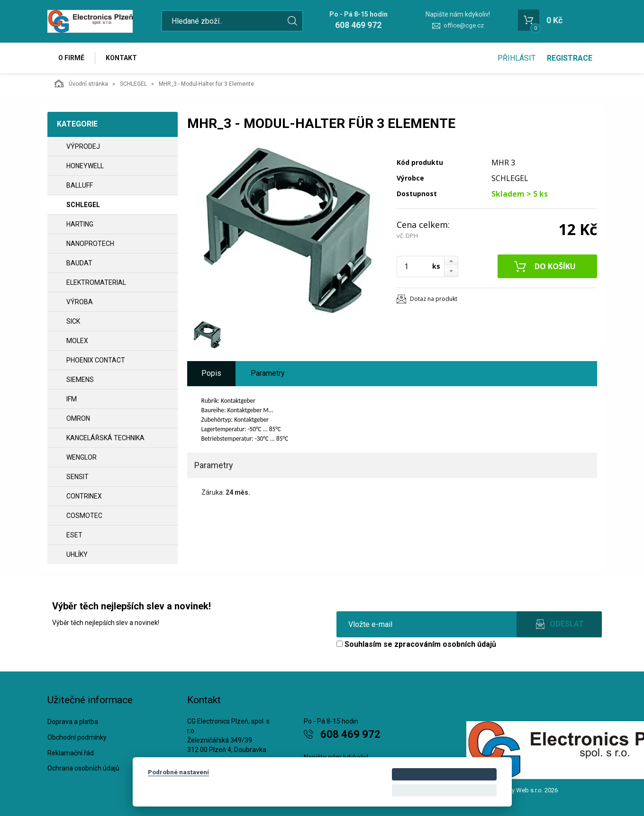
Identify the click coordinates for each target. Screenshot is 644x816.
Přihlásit (517, 58)
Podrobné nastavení (178, 772)
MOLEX (77, 341)
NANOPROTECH (90, 244)
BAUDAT (79, 263)
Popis (211, 373)
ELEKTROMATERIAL (96, 282)
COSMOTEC (84, 516)
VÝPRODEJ (83, 146)
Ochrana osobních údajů (83, 768)
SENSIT (77, 477)
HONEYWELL (85, 166)
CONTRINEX (84, 496)
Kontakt (121, 58)
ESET (74, 535)
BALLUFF (80, 185)
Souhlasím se (416, 644)
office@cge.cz (464, 25)
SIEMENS (80, 380)
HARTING (80, 224)
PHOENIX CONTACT (96, 360)
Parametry (268, 373)
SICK (73, 321)
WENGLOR (82, 457)
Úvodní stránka (81, 83)
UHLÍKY (77, 554)
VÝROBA (80, 302)
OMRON (78, 418)
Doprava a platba (73, 722)
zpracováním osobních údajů (445, 644)
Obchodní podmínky (77, 737)
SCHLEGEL (133, 84)
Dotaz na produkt (434, 299)
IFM (72, 399)
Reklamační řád (71, 753)
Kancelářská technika (105, 438)
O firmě (71, 58)
